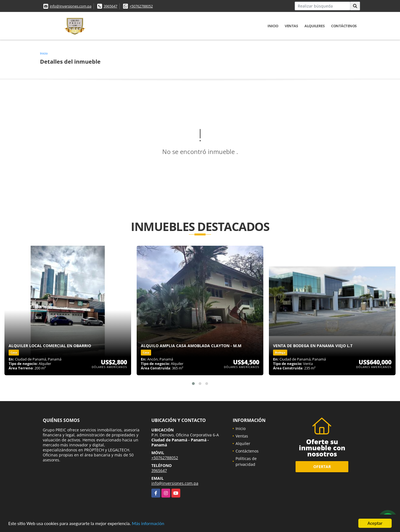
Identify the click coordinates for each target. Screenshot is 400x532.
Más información (148, 524)
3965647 (110, 6)
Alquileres (314, 26)
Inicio (273, 26)
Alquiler (243, 443)
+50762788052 (141, 6)
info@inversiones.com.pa (71, 6)
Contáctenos (344, 26)
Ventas (291, 26)
